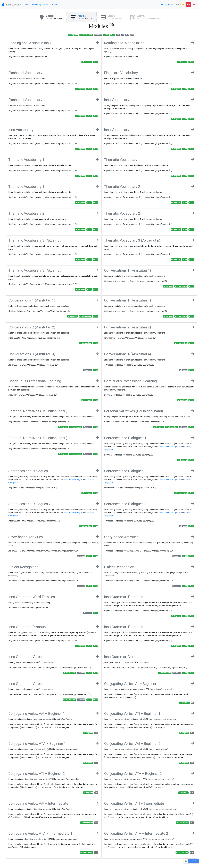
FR (194, 5)
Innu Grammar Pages (169, 447)
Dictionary (37, 5)
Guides (55, 5)
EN (188, 5)
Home (28, 5)
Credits (46, 5)
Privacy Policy (167, 5)
